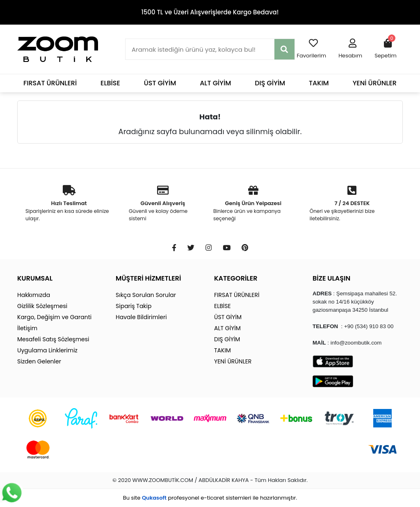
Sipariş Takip (134, 306)
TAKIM (319, 83)
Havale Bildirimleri (141, 317)
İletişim (27, 328)
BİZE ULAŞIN (331, 278)
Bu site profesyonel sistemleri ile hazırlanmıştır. (210, 498)
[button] (350, 49)
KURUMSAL (35, 278)
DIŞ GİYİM (270, 83)
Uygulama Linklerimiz (47, 350)
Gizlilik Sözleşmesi (42, 306)
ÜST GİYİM (160, 83)
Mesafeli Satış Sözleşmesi (53, 339)
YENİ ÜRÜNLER (375, 83)
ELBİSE (110, 83)
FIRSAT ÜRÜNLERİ (50, 83)
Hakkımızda (34, 295)
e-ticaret (212, 498)
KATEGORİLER (236, 278)
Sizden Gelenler (39, 361)
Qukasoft (154, 498)
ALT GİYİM (215, 83)
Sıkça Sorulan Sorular (146, 295)
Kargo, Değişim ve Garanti (54, 317)
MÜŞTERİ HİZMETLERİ (148, 278)
